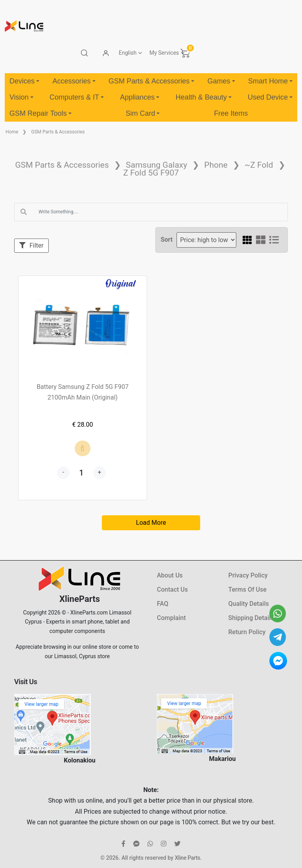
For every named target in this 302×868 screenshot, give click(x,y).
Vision (21, 97)
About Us (170, 575)
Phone (216, 165)
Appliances (140, 97)
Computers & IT (77, 97)
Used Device (270, 97)
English (128, 53)
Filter (31, 245)
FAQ (163, 604)
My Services (164, 53)
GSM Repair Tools (41, 113)
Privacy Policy (248, 575)
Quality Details (249, 604)
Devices (24, 81)
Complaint (171, 618)
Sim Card (143, 113)
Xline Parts (187, 858)
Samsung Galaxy (157, 165)
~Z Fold (259, 165)
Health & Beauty (204, 97)
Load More (151, 523)
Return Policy (247, 632)
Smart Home (270, 81)
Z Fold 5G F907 (151, 173)
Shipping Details (251, 618)
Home (12, 132)
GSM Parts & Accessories (151, 81)
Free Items (231, 113)
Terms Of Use (248, 589)
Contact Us (172, 589)
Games (221, 81)
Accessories (74, 81)
